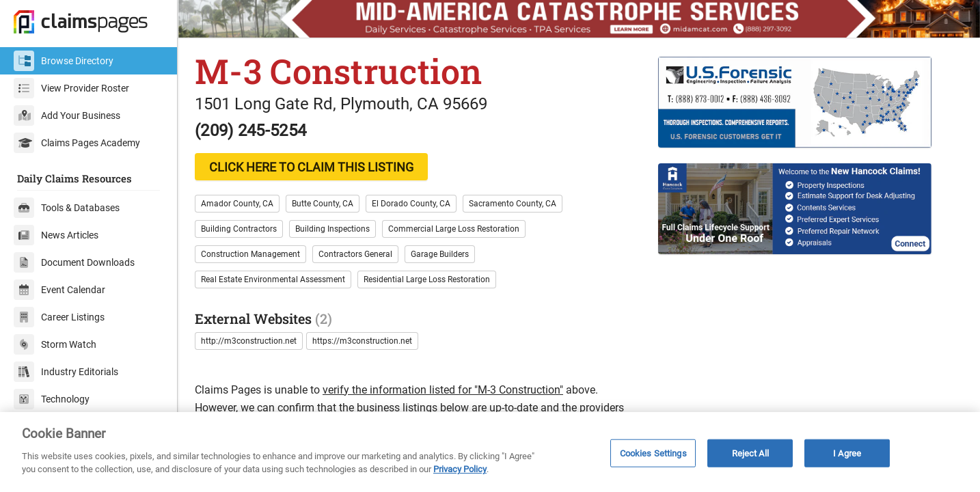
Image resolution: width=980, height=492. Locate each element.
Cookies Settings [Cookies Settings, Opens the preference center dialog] (653, 453)
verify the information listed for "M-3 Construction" (443, 390)
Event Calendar (59, 290)
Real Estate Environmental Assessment (273, 279)
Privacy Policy (460, 469)
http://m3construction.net (249, 341)
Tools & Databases (67, 208)
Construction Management (250, 254)
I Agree (847, 453)
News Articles (56, 235)
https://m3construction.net (362, 341)
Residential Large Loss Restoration (427, 279)
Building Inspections (332, 229)
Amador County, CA (237, 204)
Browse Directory (64, 61)
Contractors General (355, 254)
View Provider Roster (71, 88)
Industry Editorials (66, 372)
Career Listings (59, 317)
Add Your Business (67, 115)
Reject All (750, 453)
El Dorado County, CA (411, 204)
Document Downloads (74, 262)
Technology (52, 399)
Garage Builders (440, 254)
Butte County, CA (323, 204)
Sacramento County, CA (513, 204)
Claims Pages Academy (77, 143)
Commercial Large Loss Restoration (454, 229)
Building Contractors (239, 229)
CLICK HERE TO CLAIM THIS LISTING (311, 167)
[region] (490, 452)
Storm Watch (55, 344)
